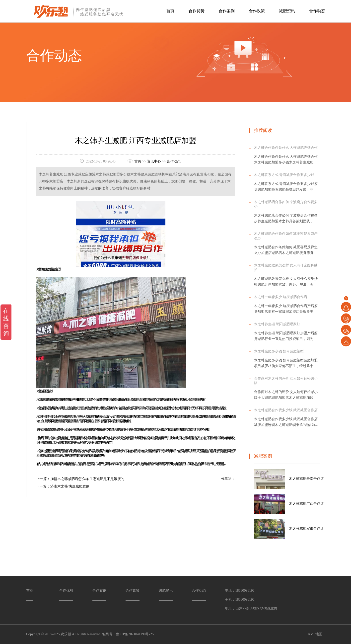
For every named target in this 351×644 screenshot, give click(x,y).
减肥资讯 (287, 11)
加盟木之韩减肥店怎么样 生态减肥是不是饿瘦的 (87, 479)
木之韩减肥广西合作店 (314, 504)
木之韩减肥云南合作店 (314, 479)
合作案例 (227, 11)
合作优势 (197, 11)
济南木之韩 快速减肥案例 (70, 486)
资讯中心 (154, 161)
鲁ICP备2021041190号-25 (135, 634)
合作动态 (317, 11)
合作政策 (257, 11)
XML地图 (315, 634)
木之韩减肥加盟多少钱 (44, 391)
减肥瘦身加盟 (48, 430)
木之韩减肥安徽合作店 (314, 528)
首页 (170, 11)
